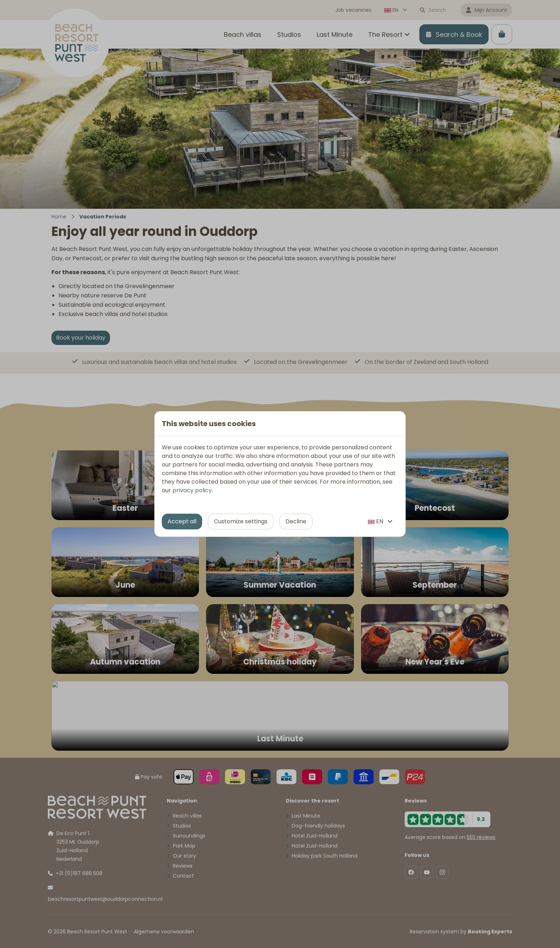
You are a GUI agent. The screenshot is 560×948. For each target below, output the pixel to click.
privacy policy (192, 490)
